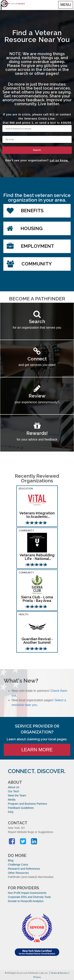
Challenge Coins (18, 865)
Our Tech (14, 791)
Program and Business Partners (27, 804)
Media (12, 800)
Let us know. (59, 160)
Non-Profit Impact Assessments (27, 893)
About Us (14, 787)
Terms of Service (59, 973)
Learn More (37, 750)
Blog (11, 860)
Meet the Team (17, 795)
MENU (66, 5)
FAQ (11, 812)
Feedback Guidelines (21, 808)
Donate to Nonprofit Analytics (26, 901)
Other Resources (18, 873)
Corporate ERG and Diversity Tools (29, 897)
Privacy (37, 977)
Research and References (24, 869)
